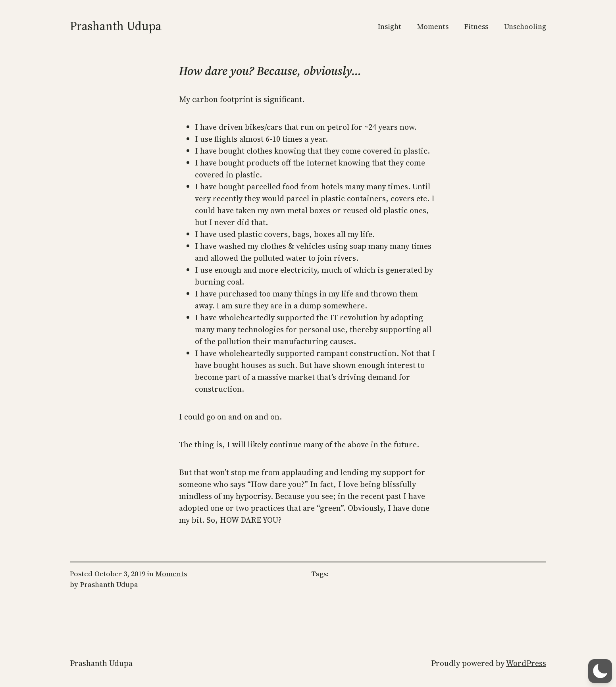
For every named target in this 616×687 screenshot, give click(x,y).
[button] (600, 671)
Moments (171, 574)
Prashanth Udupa (116, 26)
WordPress (526, 663)
